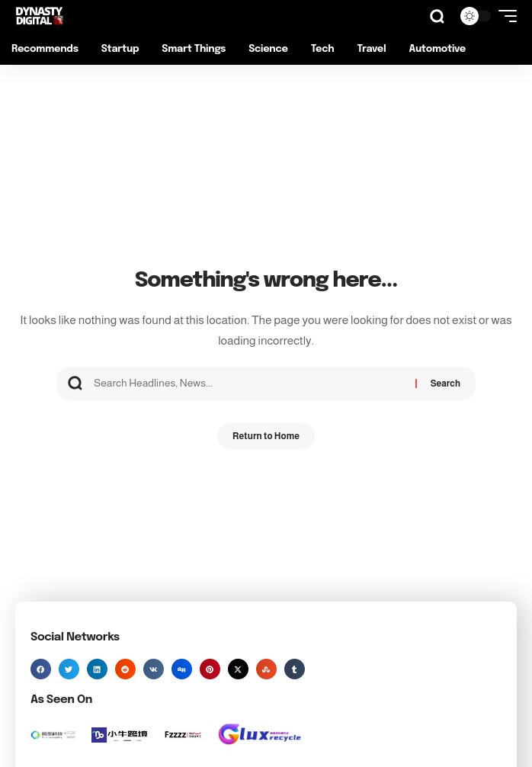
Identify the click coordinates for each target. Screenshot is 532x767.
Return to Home (266, 436)
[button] (437, 16)
